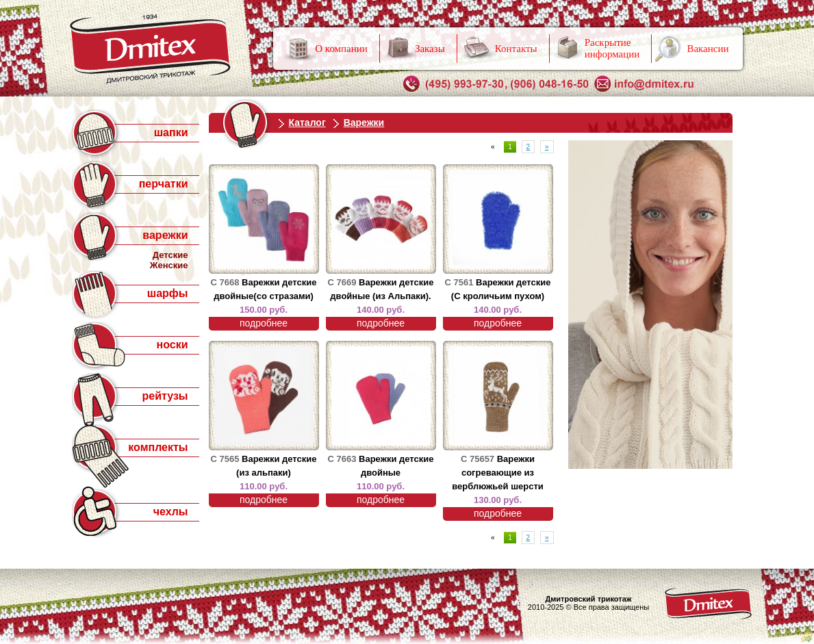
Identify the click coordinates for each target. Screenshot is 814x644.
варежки (165, 235)
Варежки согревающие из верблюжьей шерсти (498, 473)
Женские (169, 265)
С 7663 (342, 459)
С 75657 (478, 459)
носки (173, 345)
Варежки (364, 123)
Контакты (516, 49)
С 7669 (342, 282)
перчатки (164, 184)
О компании (341, 49)
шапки (171, 132)
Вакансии (708, 49)
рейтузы (165, 396)
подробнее (264, 323)
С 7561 (459, 282)
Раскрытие (612, 48)
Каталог (307, 123)
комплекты (158, 447)
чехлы (171, 512)
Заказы (430, 49)
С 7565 (225, 459)
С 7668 (225, 282)
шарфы (168, 293)
